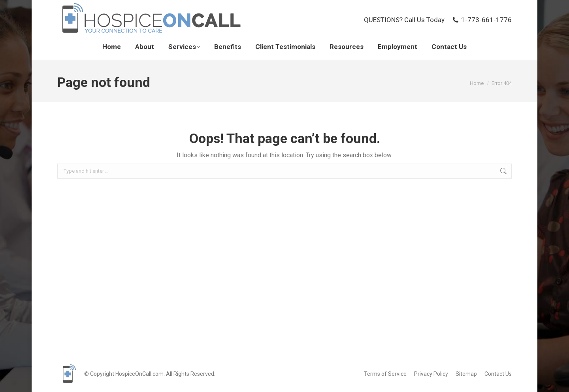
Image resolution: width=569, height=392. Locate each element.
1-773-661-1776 (482, 20)
